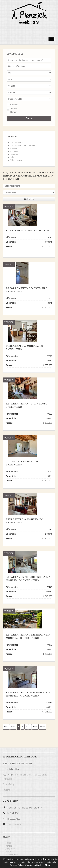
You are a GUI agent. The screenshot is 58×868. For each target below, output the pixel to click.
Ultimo (42, 727)
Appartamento (17, 143)
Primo (6, 727)
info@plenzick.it (14, 824)
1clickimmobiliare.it (23, 775)
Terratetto (15, 154)
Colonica (14, 151)
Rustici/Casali (12, 855)
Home (8, 843)
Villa (12, 157)
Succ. (35, 727)
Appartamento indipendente (23, 146)
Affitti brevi (10, 849)
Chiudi (48, 865)
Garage (14, 112)
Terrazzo (14, 108)
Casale (14, 149)
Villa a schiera (17, 160)
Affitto (8, 852)
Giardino (14, 105)
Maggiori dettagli (33, 865)
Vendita (9, 846)
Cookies (6, 790)
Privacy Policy (9, 784)
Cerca (29, 118)
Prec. (13, 727)
